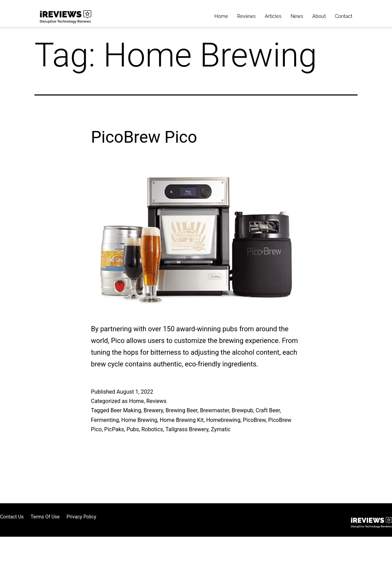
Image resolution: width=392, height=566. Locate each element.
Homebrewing (223, 420)
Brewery (153, 410)
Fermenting (105, 420)
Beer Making (126, 410)
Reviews (246, 16)
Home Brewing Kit (182, 420)
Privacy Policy (81, 517)
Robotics (152, 429)
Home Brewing (139, 420)
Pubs (133, 429)
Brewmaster (214, 410)
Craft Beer (268, 410)
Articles (273, 16)
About (319, 16)
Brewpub (242, 410)
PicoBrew (254, 420)
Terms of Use (45, 517)
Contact (344, 16)
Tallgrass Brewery (187, 429)
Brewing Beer (181, 410)
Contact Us (12, 517)
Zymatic (221, 429)
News (297, 16)
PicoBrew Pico (144, 137)
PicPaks (114, 429)
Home (221, 16)
